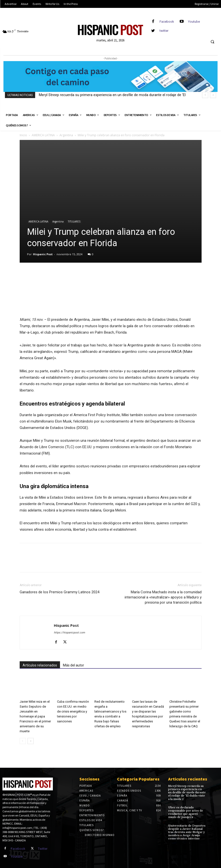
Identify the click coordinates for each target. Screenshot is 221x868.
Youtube (194, 22)
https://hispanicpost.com (69, 633)
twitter (164, 31)
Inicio (23, 135)
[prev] (205, 95)
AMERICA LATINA (43, 135)
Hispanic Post (43, 254)
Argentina (66, 135)
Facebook (167, 22)
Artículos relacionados (40, 665)
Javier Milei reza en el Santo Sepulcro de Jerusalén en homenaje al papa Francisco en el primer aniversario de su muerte (35, 716)
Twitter (43, 849)
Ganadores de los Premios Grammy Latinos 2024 (59, 592)
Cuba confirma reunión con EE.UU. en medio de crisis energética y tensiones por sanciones (73, 711)
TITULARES (74, 221)
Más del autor (74, 665)
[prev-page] (23, 741)
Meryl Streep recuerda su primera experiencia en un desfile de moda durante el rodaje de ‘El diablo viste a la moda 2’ (187, 793)
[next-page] (31, 741)
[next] (213, 95)
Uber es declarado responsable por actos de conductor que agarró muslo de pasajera (186, 812)
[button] (212, 42)
